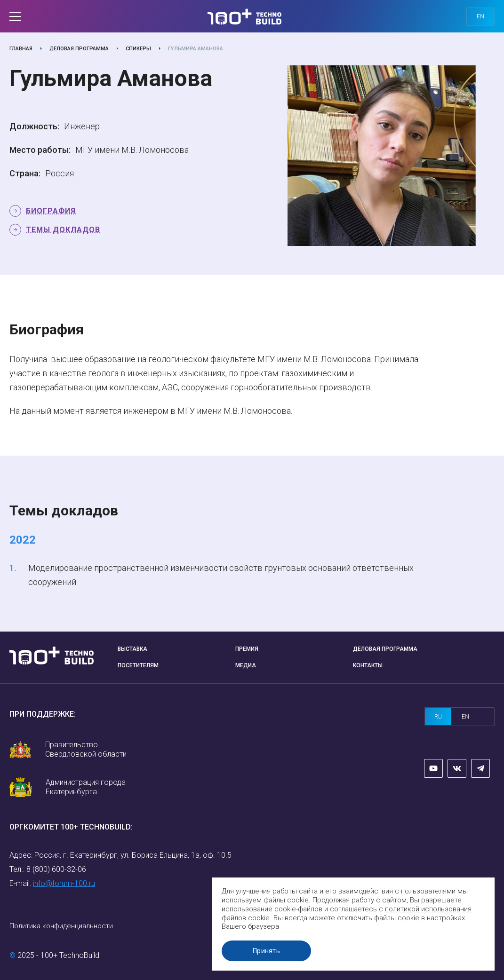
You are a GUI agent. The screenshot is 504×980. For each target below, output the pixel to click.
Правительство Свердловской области (86, 749)
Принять (266, 951)
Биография (51, 211)
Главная (21, 49)
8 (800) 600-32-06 (56, 869)
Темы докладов (63, 230)
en (480, 16)
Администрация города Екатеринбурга (86, 787)
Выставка (132, 649)
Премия (247, 649)
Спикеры (138, 49)
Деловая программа (79, 49)
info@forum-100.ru (64, 883)
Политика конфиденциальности (61, 926)
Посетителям (138, 665)
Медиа (246, 665)
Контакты (368, 665)
